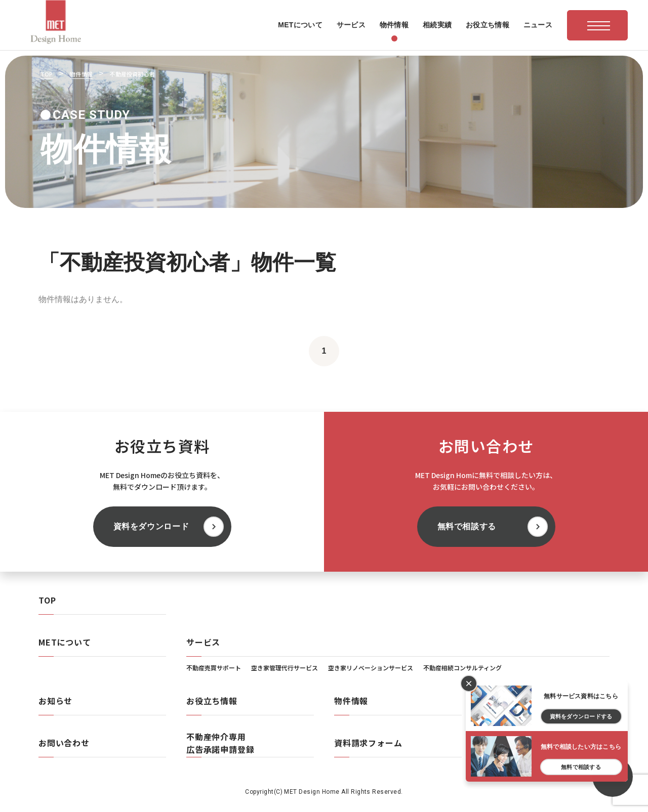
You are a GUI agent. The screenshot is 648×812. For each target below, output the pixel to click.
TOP (47, 600)
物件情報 (351, 701)
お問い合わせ (64, 743)
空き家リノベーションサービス (371, 668)
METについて (65, 642)
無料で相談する (467, 526)
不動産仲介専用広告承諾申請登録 (220, 743)
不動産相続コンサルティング (462, 668)
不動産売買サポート (214, 668)
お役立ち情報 (212, 701)
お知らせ (55, 701)
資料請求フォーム (368, 743)
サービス (203, 642)
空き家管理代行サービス (285, 668)
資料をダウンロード (151, 526)
